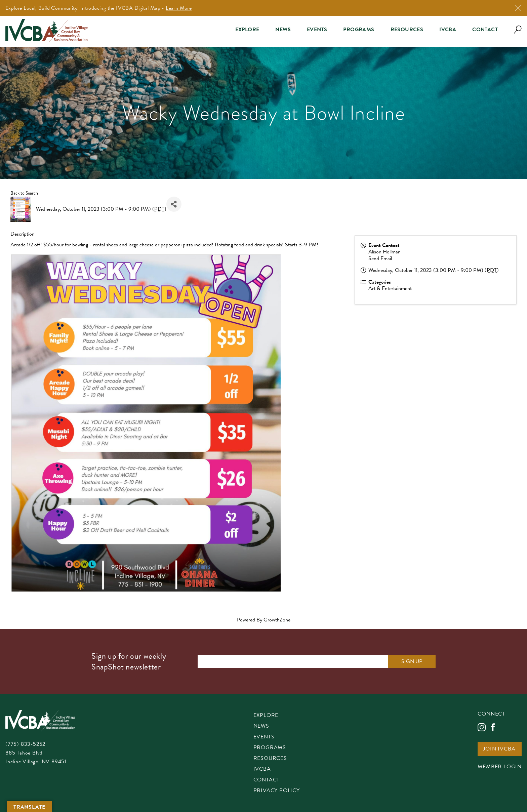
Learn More (179, 8)
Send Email (380, 258)
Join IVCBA (499, 749)
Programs (359, 30)
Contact (485, 30)
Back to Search (24, 193)
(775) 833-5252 (25, 744)
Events (317, 30)
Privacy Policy (277, 791)
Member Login (500, 767)
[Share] (174, 204)
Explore (247, 30)
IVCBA (448, 30)
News (283, 30)
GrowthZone (277, 620)
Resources (407, 30)
